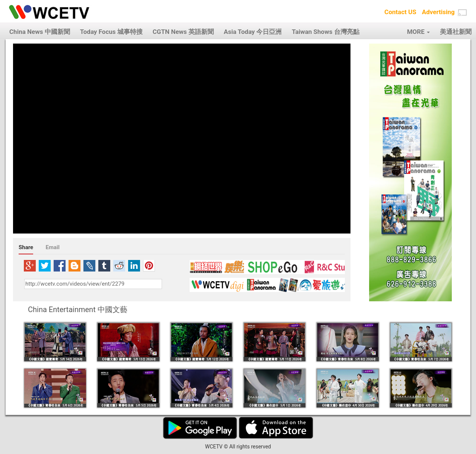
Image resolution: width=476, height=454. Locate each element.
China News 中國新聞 (40, 32)
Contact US (400, 12)
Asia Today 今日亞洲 (253, 32)
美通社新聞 (456, 32)
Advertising (438, 12)
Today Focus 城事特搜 (111, 32)
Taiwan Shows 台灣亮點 (325, 32)
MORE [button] (418, 32)
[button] (462, 13)
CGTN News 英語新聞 (183, 32)
